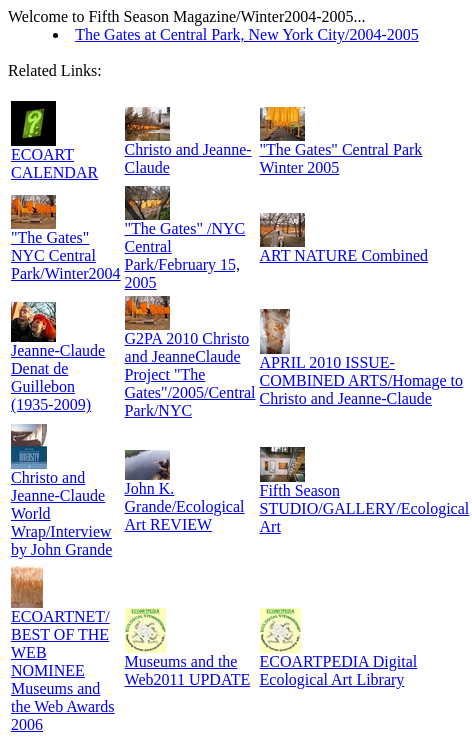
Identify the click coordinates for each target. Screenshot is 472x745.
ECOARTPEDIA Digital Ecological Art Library (339, 670)
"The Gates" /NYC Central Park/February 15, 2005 (185, 255)
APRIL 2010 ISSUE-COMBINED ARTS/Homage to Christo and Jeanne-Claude (361, 380)
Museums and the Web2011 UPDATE (188, 670)
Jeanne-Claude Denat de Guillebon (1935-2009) (58, 377)
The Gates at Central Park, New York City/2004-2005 (247, 34)
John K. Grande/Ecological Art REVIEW (185, 506)
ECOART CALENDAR (54, 163)
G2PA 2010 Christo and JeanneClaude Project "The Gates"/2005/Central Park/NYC (190, 374)
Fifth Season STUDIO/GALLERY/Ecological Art (365, 508)
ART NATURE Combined (344, 255)
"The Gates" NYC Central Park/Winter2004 (66, 255)
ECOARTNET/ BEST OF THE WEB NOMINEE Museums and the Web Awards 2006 (63, 670)
